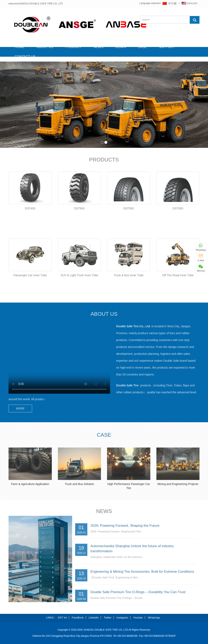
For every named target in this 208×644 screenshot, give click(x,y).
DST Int (62, 618)
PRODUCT (73, 47)
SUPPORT (167, 47)
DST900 (79, 249)
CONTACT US (25, 57)
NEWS (99, 47)
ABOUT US (45, 47)
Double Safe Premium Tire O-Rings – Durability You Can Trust (138, 630)
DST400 (30, 249)
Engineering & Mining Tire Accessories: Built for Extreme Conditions (142, 609)
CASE (142, 47)
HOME (19, 47)
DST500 (129, 249)
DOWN (121, 47)
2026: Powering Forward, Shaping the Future (125, 563)
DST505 (178, 249)
